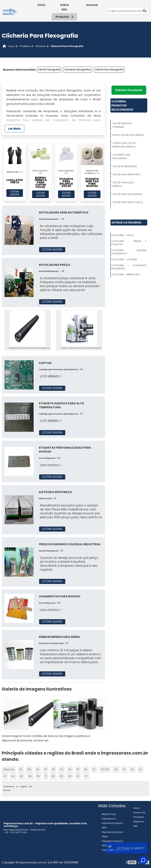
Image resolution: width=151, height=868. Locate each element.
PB (38, 776)
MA (13, 776)
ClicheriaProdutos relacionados (122, 105)
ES (38, 769)
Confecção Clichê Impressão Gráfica (124, 145)
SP (46, 769)
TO (86, 776)
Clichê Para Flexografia (109, 70)
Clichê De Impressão (125, 166)
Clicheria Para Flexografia (121, 157)
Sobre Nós (64, 7)
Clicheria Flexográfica (78, 70)
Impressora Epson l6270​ (116, 850)
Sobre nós (139, 813)
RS (70, 769)
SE (78, 776)
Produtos (65, 17)
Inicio (137, 808)
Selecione (9, 769)
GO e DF (105, 769)
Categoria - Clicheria (124, 259)
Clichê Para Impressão (126, 174)
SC (62, 769)
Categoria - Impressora (126, 274)
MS (30, 776)
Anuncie (92, 5)
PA (124, 769)
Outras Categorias (126, 223)
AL (141, 769)
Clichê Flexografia (49, 70)
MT (22, 776)
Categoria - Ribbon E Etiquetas (129, 243)
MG (29, 769)
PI (46, 776)
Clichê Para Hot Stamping (122, 125)
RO (62, 776)
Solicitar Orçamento (129, 90)
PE (78, 769)
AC (132, 769)
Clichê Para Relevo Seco (128, 202)
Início (42, 5)
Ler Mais (14, 129)
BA (86, 769)
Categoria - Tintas (123, 235)
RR (70, 776)
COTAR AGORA (15, 193)
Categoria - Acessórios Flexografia (129, 267)
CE (94, 769)
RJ (21, 769)
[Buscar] (145, 11)
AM (116, 769)
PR (53, 769)
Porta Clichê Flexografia (128, 135)
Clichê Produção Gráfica (123, 184)
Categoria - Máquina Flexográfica (129, 252)
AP (5, 776)
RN (53, 776)
